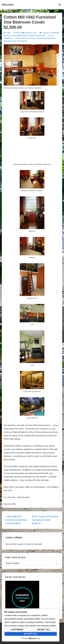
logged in (21, 544)
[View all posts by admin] (7, 33)
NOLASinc (8, 5)
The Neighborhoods (20, 36)
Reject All (44, 630)
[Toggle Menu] (60, 5)
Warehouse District (37, 36)
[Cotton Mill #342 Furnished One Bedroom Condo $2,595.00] (31, 33)
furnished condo (44, 38)
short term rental (19, 41)
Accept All (31, 634)
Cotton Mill (31, 38)
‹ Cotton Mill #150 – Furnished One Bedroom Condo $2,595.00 (16, 520)
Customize (17, 630)
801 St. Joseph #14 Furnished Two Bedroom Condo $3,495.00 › (45, 520)
